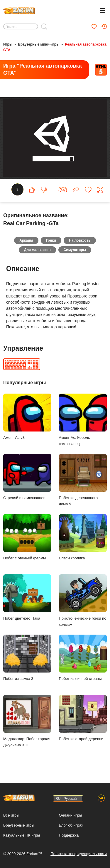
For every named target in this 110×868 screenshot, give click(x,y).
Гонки (51, 242)
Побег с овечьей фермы (27, 538)
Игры (8, 44)
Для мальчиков (37, 251)
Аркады (26, 242)
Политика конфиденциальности (79, 854)
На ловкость (80, 242)
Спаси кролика (83, 538)
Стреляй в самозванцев (27, 478)
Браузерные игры (19, 825)
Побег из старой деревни (83, 719)
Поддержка (69, 835)
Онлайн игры (71, 815)
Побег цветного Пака (27, 599)
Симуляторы (75, 251)
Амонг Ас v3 (27, 418)
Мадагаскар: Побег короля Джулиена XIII (27, 722)
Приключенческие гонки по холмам (83, 602)
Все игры (11, 815)
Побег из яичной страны (83, 659)
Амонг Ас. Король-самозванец (83, 421)
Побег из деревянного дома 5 (83, 481)
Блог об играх (71, 825)
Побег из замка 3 (27, 659)
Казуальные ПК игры (22, 835)
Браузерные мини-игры (39, 44)
